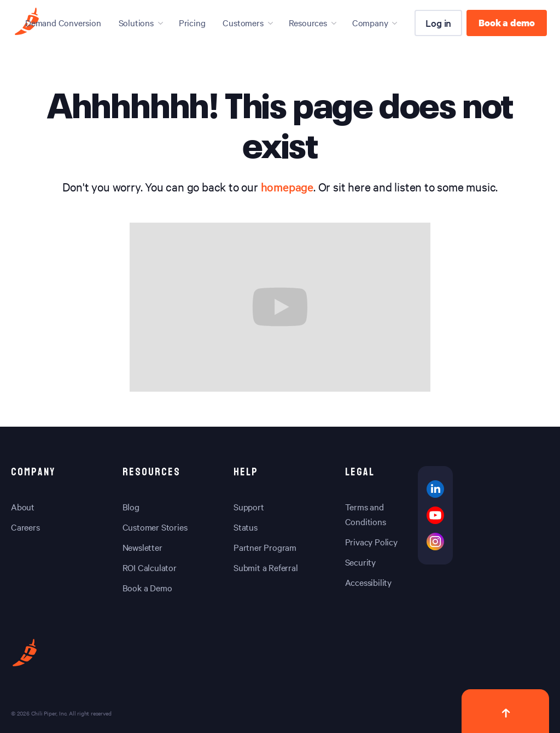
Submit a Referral (266, 567)
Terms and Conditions (366, 514)
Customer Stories (155, 527)
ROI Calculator (150, 567)
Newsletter (142, 547)
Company (370, 22)
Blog (131, 507)
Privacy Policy (371, 542)
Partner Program (265, 547)
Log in (438, 23)
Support (249, 507)
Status (246, 527)
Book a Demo (147, 587)
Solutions (136, 22)
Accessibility (368, 582)
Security (360, 562)
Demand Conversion (63, 22)
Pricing (192, 22)
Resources (308, 22)
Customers (243, 22)
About (23, 507)
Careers (25, 527)
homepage (287, 187)
